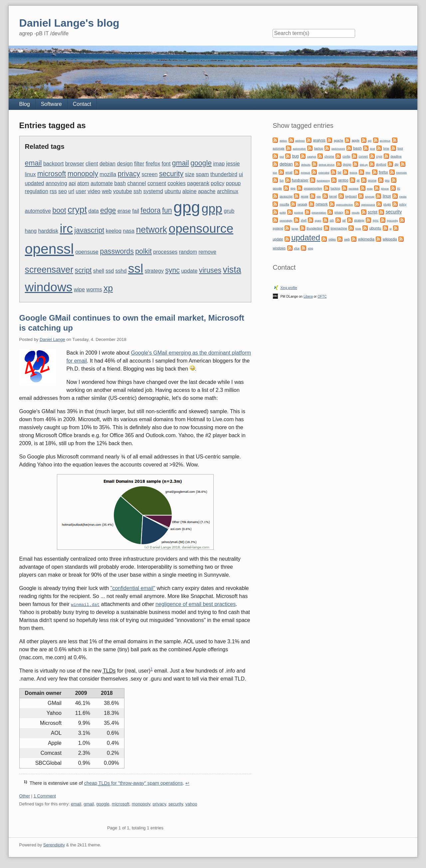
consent (157, 183)
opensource (201, 228)
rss (53, 191)
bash (120, 183)
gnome (372, 180)
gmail (181, 163)
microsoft (52, 174)
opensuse (87, 252)
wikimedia (366, 239)
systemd (153, 191)
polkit (143, 251)
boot (59, 210)
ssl (136, 268)
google (201, 163)
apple (356, 140)
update (189, 271)
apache (207, 191)
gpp (212, 208)
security (171, 174)
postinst (299, 213)
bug (296, 156)
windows (49, 287)
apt (370, 141)
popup (233, 183)
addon (283, 141)
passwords (117, 251)
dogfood (381, 164)
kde (319, 197)
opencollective (345, 205)
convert (363, 156)
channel (136, 183)
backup (319, 148)
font (166, 164)
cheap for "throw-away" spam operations (133, 783)
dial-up (364, 165)
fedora (150, 210)
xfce (297, 248)
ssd (110, 271)
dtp (396, 164)
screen (149, 174)
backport (53, 164)
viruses (210, 270)
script (83, 270)
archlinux (228, 191)
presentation (319, 213)
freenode (402, 173)
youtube (123, 191)
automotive (38, 211)
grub (229, 211)
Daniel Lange (52, 339)
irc (66, 228)
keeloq (114, 231)
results (356, 213)
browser (75, 164)
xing (311, 248)
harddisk (48, 231)
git (358, 180)
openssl (49, 249)
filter (139, 164)
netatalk (303, 204)
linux (30, 174)
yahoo (191, 804)
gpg (187, 207)
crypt (77, 210)
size (190, 174)
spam (203, 174)
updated (35, 183)
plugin (387, 204)
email (33, 163)
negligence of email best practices (196, 604)
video (94, 191)
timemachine (339, 228)
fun (167, 210)
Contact (82, 104)
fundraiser (300, 180)
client (92, 164)
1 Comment (45, 796)
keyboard (351, 196)
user (81, 191)
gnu (387, 180)
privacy (129, 174)
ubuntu (173, 191)
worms (94, 289)
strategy (154, 271)
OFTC (322, 296)
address (300, 141)
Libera (308, 296)
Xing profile (289, 288)
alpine (190, 191)
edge (108, 210)
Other (25, 796)
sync (172, 270)
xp (108, 288)
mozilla (108, 174)
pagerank (198, 183)
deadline (396, 156)
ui (241, 174)
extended (324, 173)
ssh (138, 191)
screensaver (49, 270)
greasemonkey (313, 188)
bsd (282, 157)
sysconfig (392, 221)
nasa (129, 231)
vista (232, 270)
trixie (358, 229)
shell (99, 271)
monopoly (83, 174)
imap (219, 164)
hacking (335, 188)
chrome (329, 156)
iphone (385, 189)
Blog (25, 104)
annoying (56, 183)
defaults (306, 165)
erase (124, 211)
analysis (319, 140)
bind (373, 149)
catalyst (312, 157)
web (107, 191)
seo (63, 191)
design (125, 164)
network (151, 230)
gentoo (343, 180)
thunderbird (224, 174)
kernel (333, 196)
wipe (79, 289)
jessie (233, 164)
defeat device (327, 165)
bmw (386, 148)
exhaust (306, 173)
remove (207, 252)
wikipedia (390, 239)
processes (165, 252)
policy (217, 183)
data (94, 211)
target (295, 229)
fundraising (323, 181)
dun (275, 173)
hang (31, 231)
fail (135, 211)
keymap (370, 197)
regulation (37, 191)
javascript (89, 230)
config (346, 156)
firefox (153, 164)
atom (83, 183)
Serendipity (54, 845)
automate (102, 183)
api (72, 183)
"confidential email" (133, 588)
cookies (176, 183)
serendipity (286, 221)
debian (107, 164)
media (403, 197)
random (188, 252)
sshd (121, 271)
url (71, 191)
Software (51, 104)
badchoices (338, 149)
